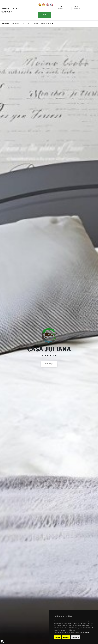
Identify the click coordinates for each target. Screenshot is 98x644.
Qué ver (35, 24)
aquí (87, 632)
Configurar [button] (76, 637)
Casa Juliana (16, 24)
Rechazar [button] (66, 637)
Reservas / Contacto (47, 24)
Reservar (45, 15)
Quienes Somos (5, 24)
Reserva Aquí (49, 364)
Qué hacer (25, 24)
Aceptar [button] (58, 637)
